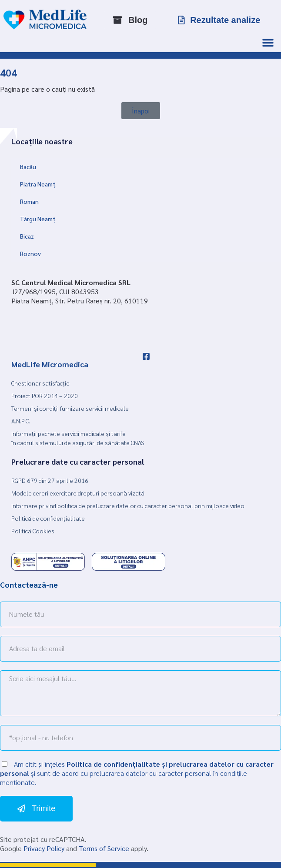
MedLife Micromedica (50, 364)
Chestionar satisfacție (40, 383)
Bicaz (27, 236)
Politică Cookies (33, 531)
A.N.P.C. (21, 421)
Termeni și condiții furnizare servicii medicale (70, 408)
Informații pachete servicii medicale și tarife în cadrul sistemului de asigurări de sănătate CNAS (78, 438)
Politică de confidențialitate (48, 518)
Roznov (30, 253)
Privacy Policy (44, 848)
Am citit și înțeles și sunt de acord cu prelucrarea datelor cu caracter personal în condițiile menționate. (137, 773)
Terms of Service (104, 848)
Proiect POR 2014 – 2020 (45, 396)
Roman (29, 201)
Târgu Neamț (38, 219)
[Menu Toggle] (268, 43)
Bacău (28, 166)
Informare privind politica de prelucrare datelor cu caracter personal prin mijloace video (128, 506)
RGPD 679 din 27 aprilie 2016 (50, 480)
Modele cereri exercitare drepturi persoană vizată (78, 493)
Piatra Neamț (38, 184)
